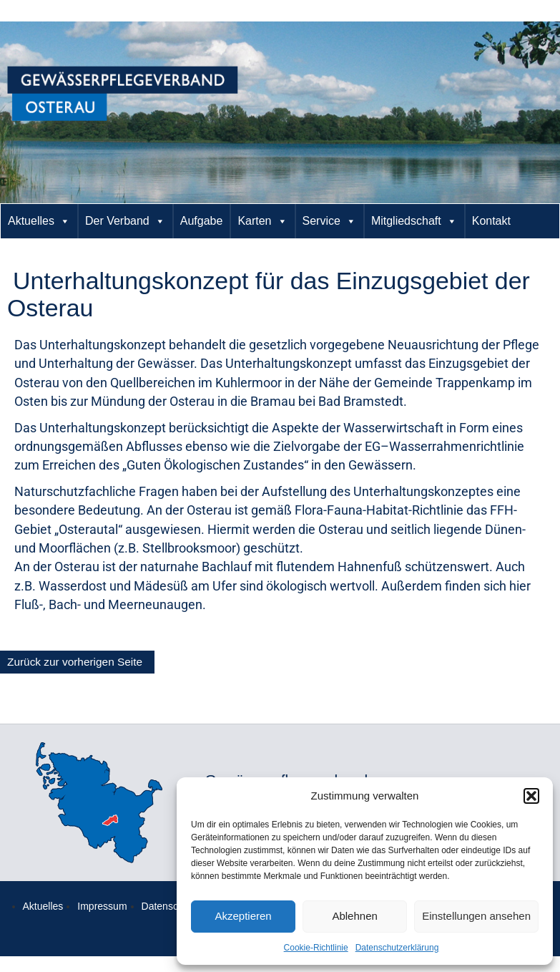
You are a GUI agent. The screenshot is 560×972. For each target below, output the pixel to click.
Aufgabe (202, 221)
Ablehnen (354, 916)
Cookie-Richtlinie (316, 948)
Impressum (102, 906)
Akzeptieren (243, 916)
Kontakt (491, 221)
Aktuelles (39, 221)
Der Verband (125, 221)
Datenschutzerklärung (397, 948)
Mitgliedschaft (414, 221)
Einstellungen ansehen (476, 916)
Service (329, 221)
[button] (531, 796)
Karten (262, 221)
